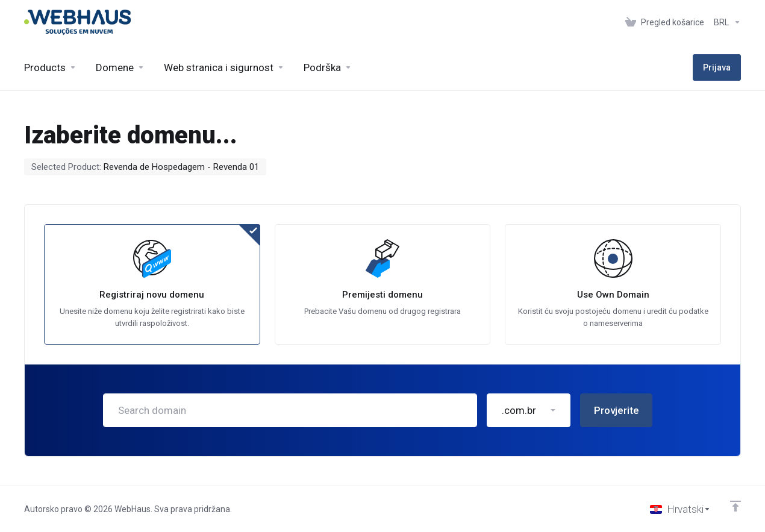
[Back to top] (735, 506)
